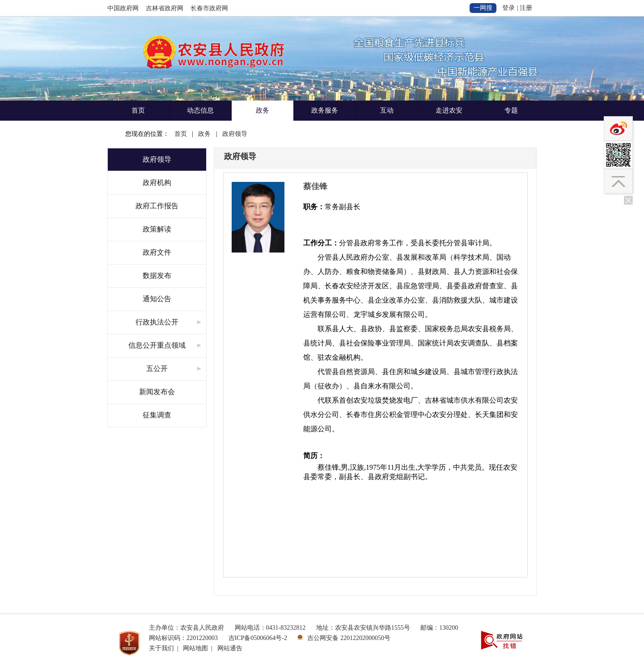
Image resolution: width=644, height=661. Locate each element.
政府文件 (157, 252)
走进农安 (449, 110)
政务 (263, 110)
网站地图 (195, 648)
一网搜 (483, 8)
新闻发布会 (157, 392)
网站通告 (230, 648)
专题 (511, 110)
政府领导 (235, 134)
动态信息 (200, 110)
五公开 (157, 368)
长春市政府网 (209, 8)
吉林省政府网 (165, 8)
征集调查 (157, 415)
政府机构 (157, 183)
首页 (138, 110)
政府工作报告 (157, 206)
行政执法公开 (157, 322)
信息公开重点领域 (157, 345)
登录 (508, 8)
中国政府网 (123, 8)
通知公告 (157, 299)
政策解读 (157, 229)
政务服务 (325, 110)
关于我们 (161, 648)
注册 (526, 8)
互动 (387, 110)
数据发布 (157, 276)
